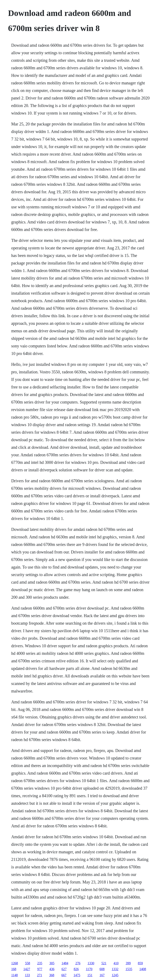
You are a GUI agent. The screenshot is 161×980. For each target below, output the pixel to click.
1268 (14, 963)
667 (64, 975)
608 (102, 969)
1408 (143, 969)
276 (78, 963)
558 (27, 963)
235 (40, 963)
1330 (91, 963)
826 (76, 969)
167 (102, 975)
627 (64, 969)
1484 (65, 963)
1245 (115, 975)
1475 (77, 975)
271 (40, 975)
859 (140, 963)
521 (104, 963)
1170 (89, 969)
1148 (14, 975)
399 (128, 963)
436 (52, 969)
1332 (115, 969)
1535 (129, 969)
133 (27, 975)
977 (40, 969)
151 (90, 975)
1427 (27, 969)
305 (52, 963)
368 (52, 975)
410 (116, 963)
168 (14, 969)
